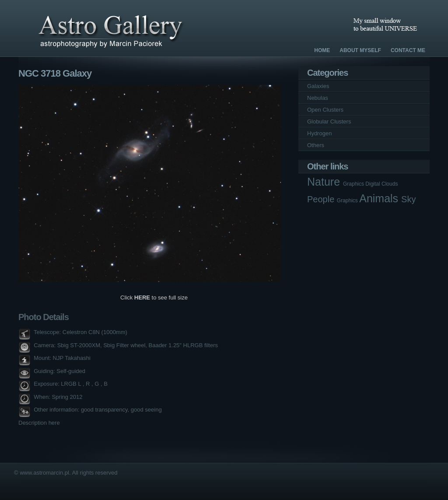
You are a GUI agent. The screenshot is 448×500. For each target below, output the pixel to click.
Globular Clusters (329, 121)
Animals (380, 198)
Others (316, 145)
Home (322, 50)
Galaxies (318, 86)
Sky (408, 199)
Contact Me (408, 50)
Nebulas (318, 98)
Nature (325, 182)
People (322, 199)
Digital (373, 184)
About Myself (360, 50)
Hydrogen (319, 133)
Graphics (354, 184)
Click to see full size (154, 298)
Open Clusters (325, 110)
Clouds (390, 184)
